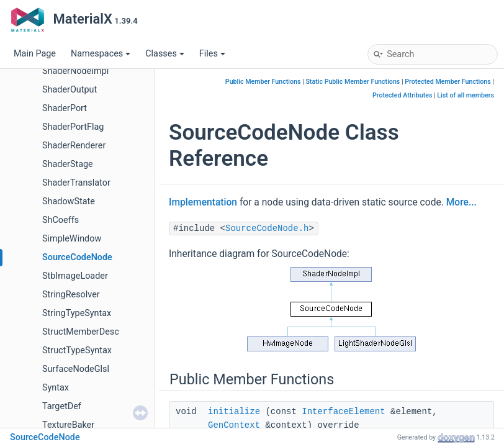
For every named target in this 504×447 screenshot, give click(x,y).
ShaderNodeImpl (75, 71)
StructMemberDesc (81, 332)
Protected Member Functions (448, 82)
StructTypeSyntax (77, 350)
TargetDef (62, 406)
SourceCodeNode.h (267, 228)
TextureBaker (68, 425)
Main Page (35, 54)
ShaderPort (65, 108)
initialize (234, 412)
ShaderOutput (70, 90)
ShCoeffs (61, 220)
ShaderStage (68, 164)
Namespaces (101, 54)
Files (212, 54)
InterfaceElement (343, 412)
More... (461, 202)
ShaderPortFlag (73, 127)
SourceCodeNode (77, 257)
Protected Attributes (402, 95)
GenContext (234, 425)
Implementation (203, 202)
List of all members (466, 95)
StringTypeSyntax (77, 313)
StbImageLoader (75, 276)
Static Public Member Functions (353, 82)
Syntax (56, 388)
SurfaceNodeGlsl (76, 369)
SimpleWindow (72, 239)
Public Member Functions (263, 82)
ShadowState (69, 201)
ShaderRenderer (74, 146)
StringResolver (71, 295)
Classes (165, 54)
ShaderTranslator (76, 183)
